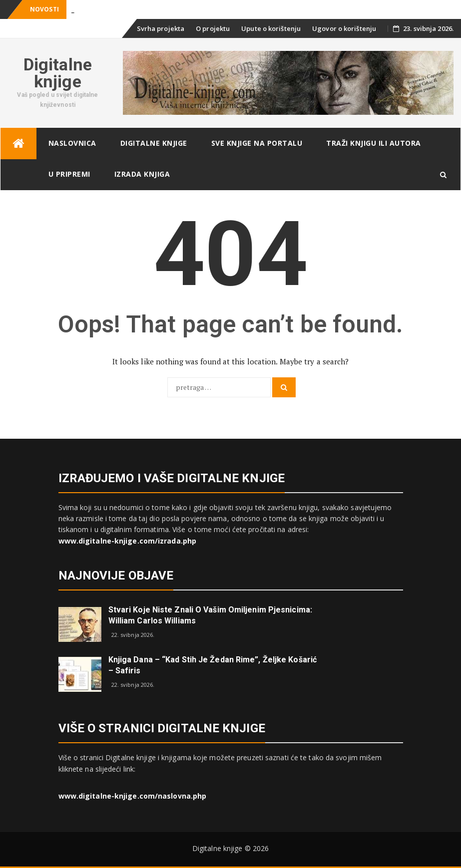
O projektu (213, 28)
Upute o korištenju (271, 28)
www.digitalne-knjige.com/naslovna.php (133, 796)
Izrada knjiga (142, 174)
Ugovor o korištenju (344, 28)
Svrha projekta (161, 28)
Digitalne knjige (58, 73)
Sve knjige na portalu (257, 143)
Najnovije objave (116, 576)
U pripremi (69, 174)
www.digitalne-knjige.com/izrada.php (128, 541)
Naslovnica (72, 143)
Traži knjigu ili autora (374, 143)
